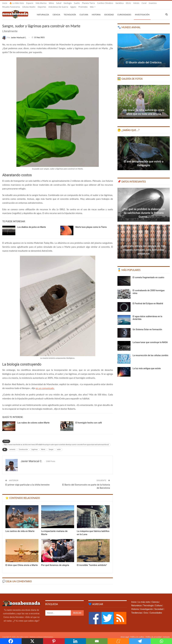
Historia (96, 11)
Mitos (51, 3)
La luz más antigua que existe (147, 365)
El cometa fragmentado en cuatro (148, 274)
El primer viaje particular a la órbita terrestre (27, 481)
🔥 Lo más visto (17, 3)
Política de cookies (137, 633)
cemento (12, 446)
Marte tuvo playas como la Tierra (91, 223)
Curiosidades (124, 11)
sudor (59, 446)
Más (144, 3)
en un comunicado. (45, 385)
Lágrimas (34, 446)
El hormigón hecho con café (89, 419)
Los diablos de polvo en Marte (32, 223)
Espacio (30, 3)
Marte (43, 446)
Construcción (23, 446)
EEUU (128, 3)
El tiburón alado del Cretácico (144, 59)
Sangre (51, 446)
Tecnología (70, 11)
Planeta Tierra (88, 3)
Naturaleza (43, 11)
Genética (120, 3)
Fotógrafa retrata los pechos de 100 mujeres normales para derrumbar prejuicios (144, 246)
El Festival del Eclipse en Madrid (148, 300)
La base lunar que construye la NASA (150, 339)
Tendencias (137, 609)
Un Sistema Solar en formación (147, 326)
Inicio (5, 3)
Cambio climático (105, 3)
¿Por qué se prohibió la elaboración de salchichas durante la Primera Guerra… (144, 209)
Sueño (77, 3)
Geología (68, 3)
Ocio (146, 609)
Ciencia (56, 11)
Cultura (84, 11)
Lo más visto (144, 598)
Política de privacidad (154, 633)
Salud (59, 3)
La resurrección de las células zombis (150, 352)
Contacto (166, 633)
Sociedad (109, 11)
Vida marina (41, 3)
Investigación (142, 11)
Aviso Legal (125, 633)
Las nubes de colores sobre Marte (33, 419)
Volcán (136, 3)
